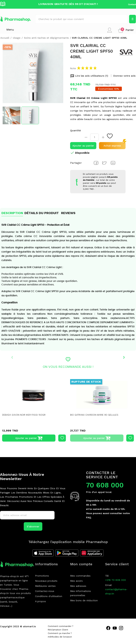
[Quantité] (94, 137)
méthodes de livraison (60, 637)
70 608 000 (105, 485)
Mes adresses (78, 586)
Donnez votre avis (124, 76)
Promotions (42, 576)
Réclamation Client (58, 630)
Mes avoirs (76, 581)
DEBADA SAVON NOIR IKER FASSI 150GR (25, 415)
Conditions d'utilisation (49, 596)
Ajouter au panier (83, 146)
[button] (126, 30)
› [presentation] (124, 357)
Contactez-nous (45, 591)
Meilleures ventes (45, 586)
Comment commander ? (60, 626)
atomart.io (29, 626)
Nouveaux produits (46, 581)
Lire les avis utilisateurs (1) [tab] (90, 76)
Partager (96, 163)
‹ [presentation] (12, 357)
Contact (132, 4)
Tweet (104, 163)
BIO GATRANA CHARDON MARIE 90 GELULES (96, 415)
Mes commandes (80, 576)
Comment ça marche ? (60, 633)
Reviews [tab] (68, 213)
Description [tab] (12, 213)
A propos (40, 601)
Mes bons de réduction (84, 600)
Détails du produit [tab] (42, 213)
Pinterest (113, 163)
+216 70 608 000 (116, 580)
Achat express (112, 146)
